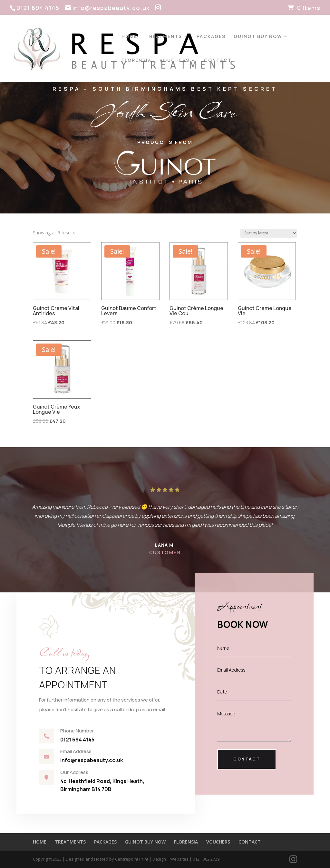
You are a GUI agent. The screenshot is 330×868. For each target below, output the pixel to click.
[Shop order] (269, 233)
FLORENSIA (136, 61)
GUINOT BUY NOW (258, 37)
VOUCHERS (175, 61)
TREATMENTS (164, 37)
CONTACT (218, 61)
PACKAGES (211, 37)
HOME (129, 37)
